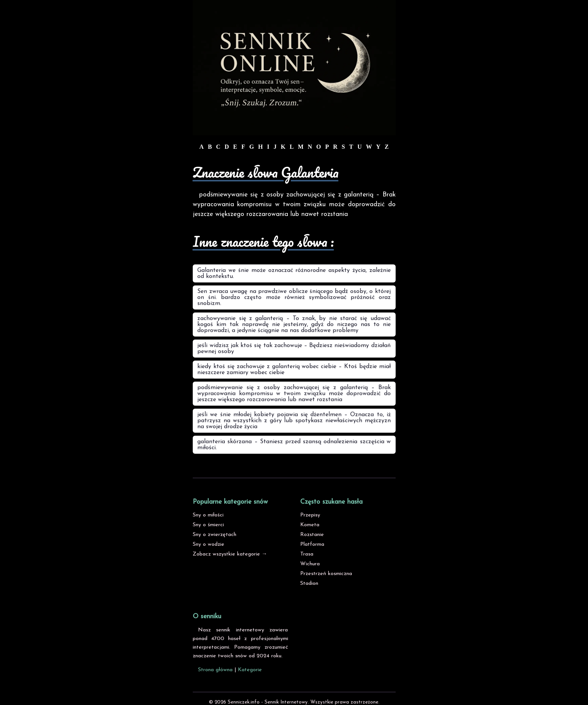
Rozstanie (312, 535)
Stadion (309, 583)
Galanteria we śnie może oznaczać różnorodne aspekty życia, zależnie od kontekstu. (294, 273)
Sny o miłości (208, 515)
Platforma (312, 544)
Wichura (310, 564)
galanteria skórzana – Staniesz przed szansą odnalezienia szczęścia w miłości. (294, 445)
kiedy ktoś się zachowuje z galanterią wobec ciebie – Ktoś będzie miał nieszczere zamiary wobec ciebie (294, 370)
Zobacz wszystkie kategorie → (230, 554)
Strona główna (215, 670)
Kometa (310, 525)
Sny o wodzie (209, 544)
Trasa (307, 554)
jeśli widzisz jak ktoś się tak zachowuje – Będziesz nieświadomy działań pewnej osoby (294, 349)
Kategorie (250, 670)
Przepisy (310, 515)
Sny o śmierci (208, 525)
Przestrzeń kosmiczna (326, 574)
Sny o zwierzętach (215, 535)
